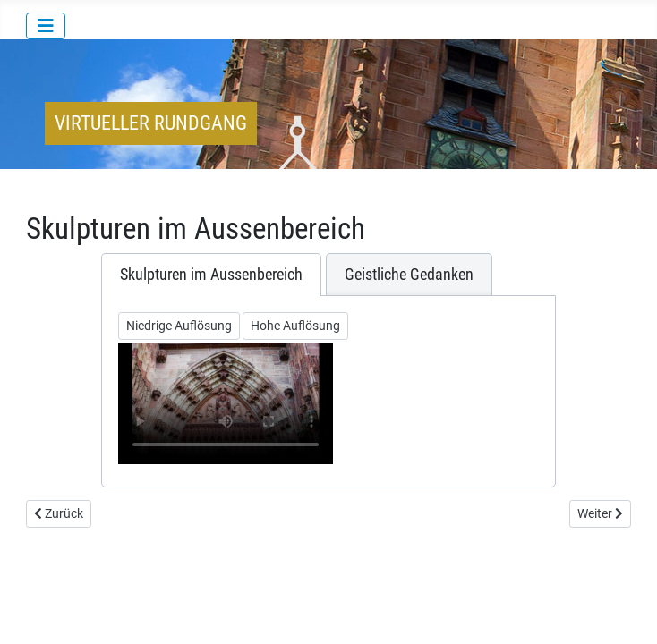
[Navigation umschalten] (46, 26)
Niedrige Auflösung (179, 326)
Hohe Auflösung (295, 326)
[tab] (211, 275)
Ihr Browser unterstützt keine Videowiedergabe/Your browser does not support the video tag (226, 404)
